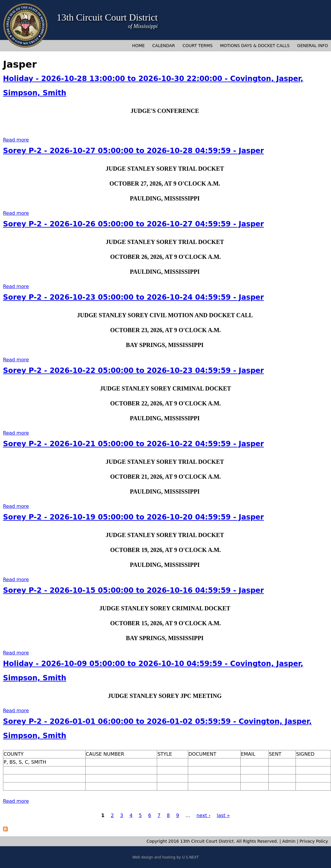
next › (204, 815)
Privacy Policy (314, 841)
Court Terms (198, 46)
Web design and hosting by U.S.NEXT (166, 857)
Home (138, 46)
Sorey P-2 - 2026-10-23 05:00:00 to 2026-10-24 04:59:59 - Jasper (133, 297)
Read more (16, 140)
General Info (313, 46)
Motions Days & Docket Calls (255, 46)
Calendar (164, 46)
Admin (289, 841)
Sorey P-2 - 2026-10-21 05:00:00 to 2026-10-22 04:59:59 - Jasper (133, 444)
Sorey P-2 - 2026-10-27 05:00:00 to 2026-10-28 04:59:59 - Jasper (133, 151)
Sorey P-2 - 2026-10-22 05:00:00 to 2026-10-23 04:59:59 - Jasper (133, 371)
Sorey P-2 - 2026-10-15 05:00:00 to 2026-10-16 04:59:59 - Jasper (133, 590)
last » (223, 815)
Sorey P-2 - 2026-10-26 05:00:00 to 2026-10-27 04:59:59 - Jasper (133, 224)
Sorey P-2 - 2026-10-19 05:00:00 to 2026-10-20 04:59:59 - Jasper (133, 517)
